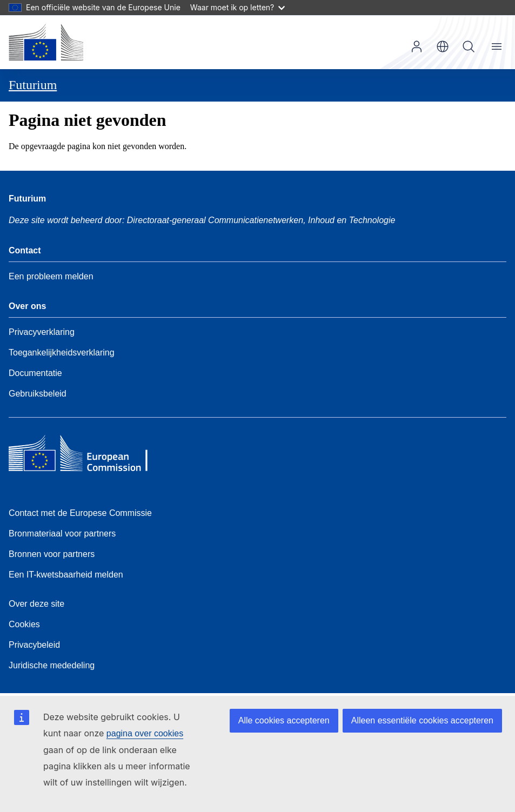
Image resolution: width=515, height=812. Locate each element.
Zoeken (469, 46)
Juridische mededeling (52, 665)
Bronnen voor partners (52, 554)
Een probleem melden (51, 276)
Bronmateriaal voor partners (62, 533)
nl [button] (443, 46)
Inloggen (417, 46)
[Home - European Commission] (87, 456)
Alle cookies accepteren (284, 720)
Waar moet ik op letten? (238, 7)
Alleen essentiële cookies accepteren (422, 720)
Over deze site (36, 604)
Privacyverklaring (42, 332)
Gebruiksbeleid (38, 394)
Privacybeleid (34, 645)
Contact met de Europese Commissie (80, 513)
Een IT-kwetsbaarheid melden (66, 575)
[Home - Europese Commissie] (46, 42)
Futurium (33, 85)
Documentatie (35, 373)
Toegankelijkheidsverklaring (62, 353)
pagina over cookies (145, 733)
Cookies (24, 624)
